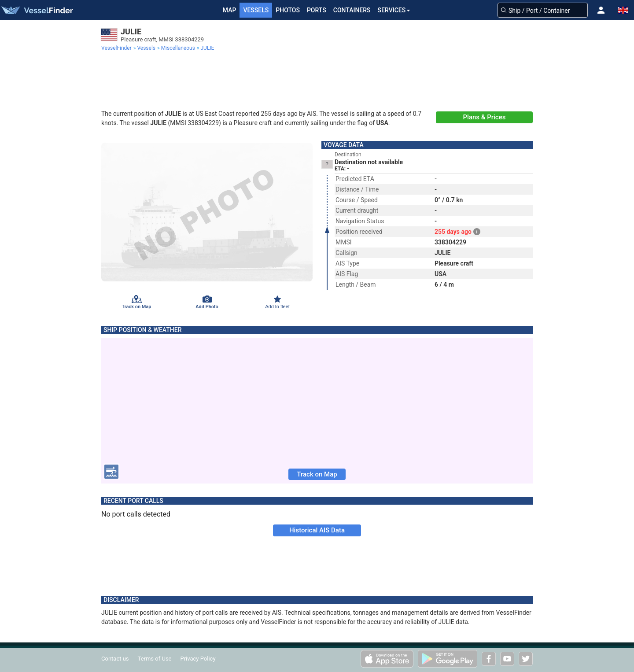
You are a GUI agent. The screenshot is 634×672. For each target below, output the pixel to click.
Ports (317, 10)
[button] (601, 10)
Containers (352, 10)
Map (230, 10)
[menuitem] (117, 48)
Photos (288, 10)
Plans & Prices (485, 117)
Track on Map (317, 474)
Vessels (256, 10)
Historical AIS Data (317, 530)
